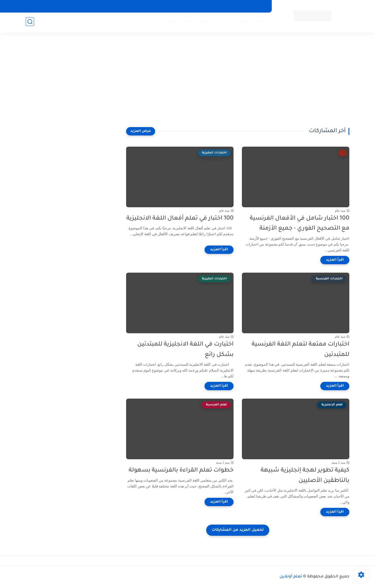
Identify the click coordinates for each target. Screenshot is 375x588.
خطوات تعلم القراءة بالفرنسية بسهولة (181, 471)
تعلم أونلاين (291, 577)
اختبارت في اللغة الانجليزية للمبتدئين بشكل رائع (185, 350)
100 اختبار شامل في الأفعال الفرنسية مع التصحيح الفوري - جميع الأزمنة (300, 224)
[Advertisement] (187, 84)
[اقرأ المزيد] (335, 260)
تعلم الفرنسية (178, 22)
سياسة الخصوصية (159, 6)
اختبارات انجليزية (249, 22)
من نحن (130, 6)
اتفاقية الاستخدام (216, 6)
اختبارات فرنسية (213, 22)
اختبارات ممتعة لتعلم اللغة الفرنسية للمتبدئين (301, 350)
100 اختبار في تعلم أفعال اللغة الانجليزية (180, 219)
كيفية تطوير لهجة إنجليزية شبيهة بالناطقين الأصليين (305, 476)
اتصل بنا (188, 6)
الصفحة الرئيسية (252, 6)
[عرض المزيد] (141, 131)
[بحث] (30, 23)
